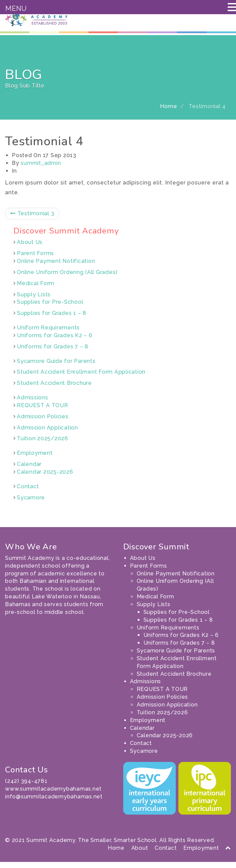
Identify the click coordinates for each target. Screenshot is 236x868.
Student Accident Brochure (54, 389)
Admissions (33, 404)
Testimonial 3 (32, 219)
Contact (28, 492)
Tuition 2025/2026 (43, 444)
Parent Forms (35, 259)
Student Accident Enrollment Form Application (81, 378)
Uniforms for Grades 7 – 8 (53, 352)
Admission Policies (43, 422)
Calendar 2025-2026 (45, 478)
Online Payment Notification (56, 267)
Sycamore (31, 503)
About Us (30, 248)
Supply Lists (34, 300)
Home (168, 112)
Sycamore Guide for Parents (56, 367)
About (140, 854)
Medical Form (36, 289)
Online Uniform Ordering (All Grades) (67, 278)
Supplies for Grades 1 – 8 (52, 319)
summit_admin (41, 169)
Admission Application (47, 433)
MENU (16, 8)
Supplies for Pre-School (50, 308)
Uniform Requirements (48, 334)
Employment (35, 459)
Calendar (29, 470)
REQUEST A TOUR (43, 411)
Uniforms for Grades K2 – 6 (55, 341)
